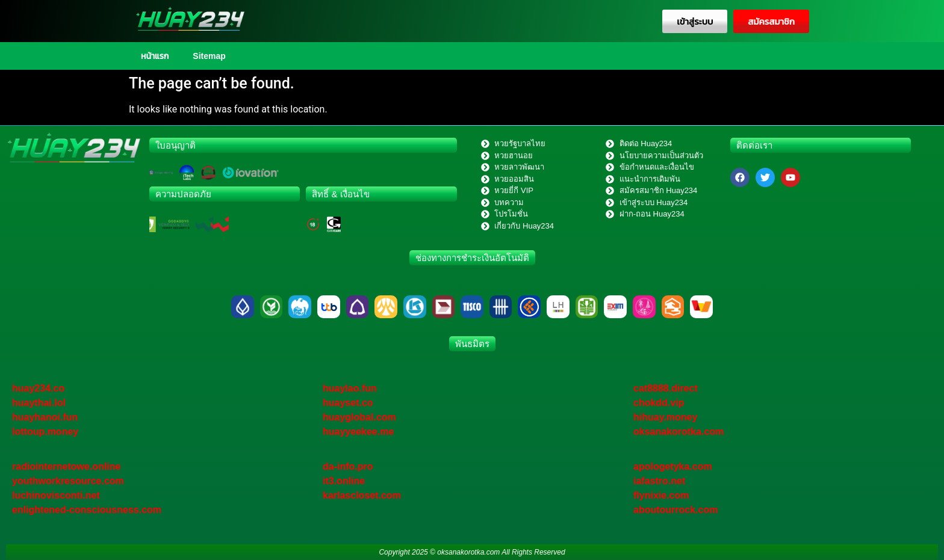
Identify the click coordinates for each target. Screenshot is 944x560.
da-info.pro (348, 466)
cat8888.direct (666, 388)
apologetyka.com (673, 466)
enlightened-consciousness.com (87, 510)
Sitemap (209, 56)
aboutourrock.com (675, 510)
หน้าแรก (155, 56)
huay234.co (38, 388)
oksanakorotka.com (678, 432)
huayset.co (348, 403)
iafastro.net (659, 481)
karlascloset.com (362, 495)
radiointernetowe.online (66, 466)
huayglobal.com (359, 417)
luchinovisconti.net (56, 495)
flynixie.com (661, 495)
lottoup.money (45, 432)
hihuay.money (665, 417)
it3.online (344, 481)
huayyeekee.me (358, 432)
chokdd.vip (659, 403)
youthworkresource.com (68, 481)
